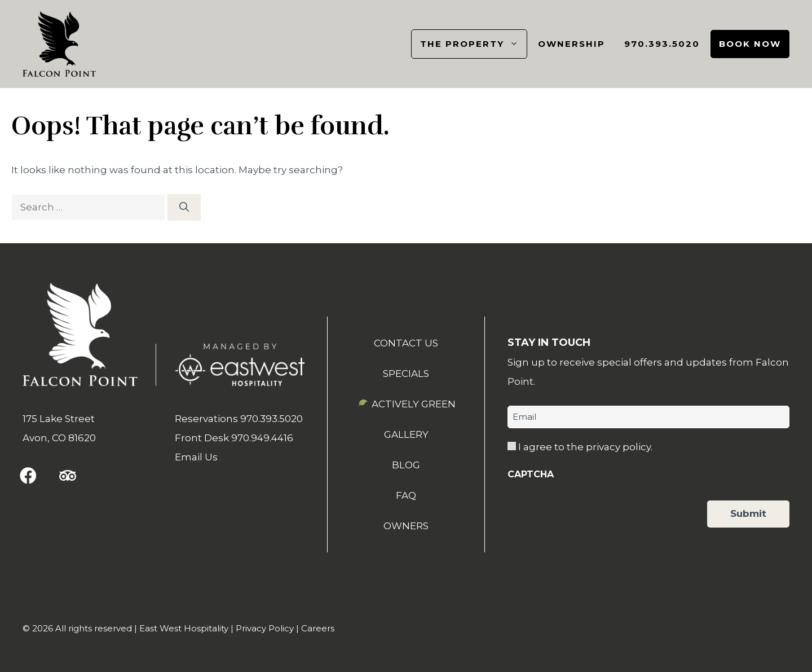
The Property (473, 44)
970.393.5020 (662, 44)
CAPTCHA (531, 474)
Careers (318, 628)
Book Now (750, 44)
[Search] (184, 208)
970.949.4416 (262, 438)
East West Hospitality (184, 628)
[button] (28, 476)
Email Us (196, 457)
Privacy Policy (265, 628)
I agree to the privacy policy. (585, 447)
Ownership (572, 44)
